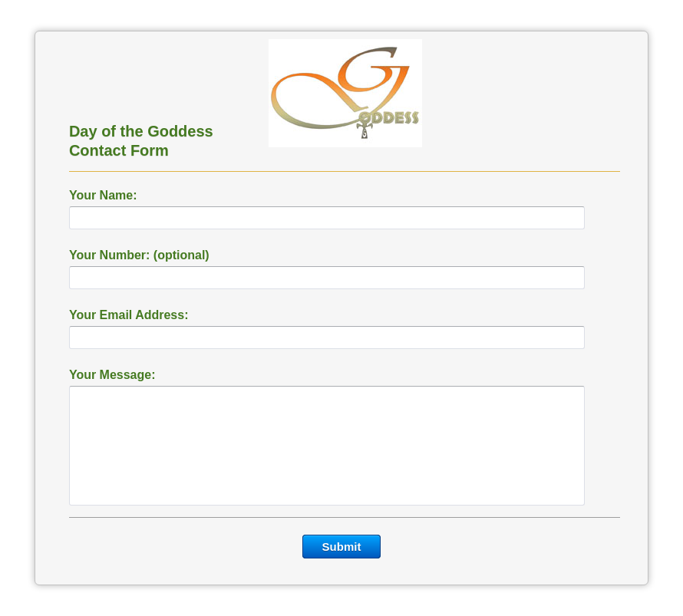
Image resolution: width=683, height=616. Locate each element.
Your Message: (112, 375)
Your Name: (103, 195)
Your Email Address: (129, 315)
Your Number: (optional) (139, 255)
